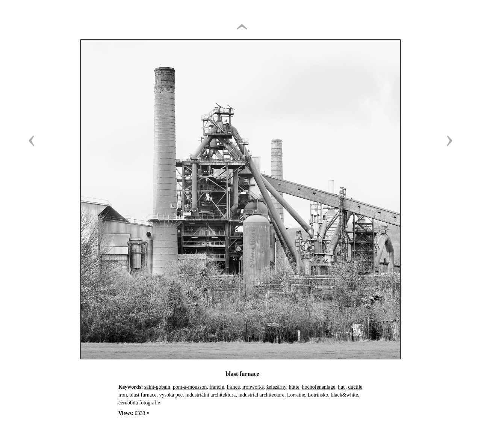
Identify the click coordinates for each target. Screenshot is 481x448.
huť (342, 387)
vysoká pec (171, 395)
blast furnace (143, 395)
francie (217, 387)
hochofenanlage (319, 387)
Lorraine (296, 395)
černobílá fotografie (139, 403)
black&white (344, 395)
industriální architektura (210, 395)
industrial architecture (261, 395)
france (233, 387)
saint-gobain (157, 387)
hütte (294, 387)
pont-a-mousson (190, 387)
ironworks (253, 387)
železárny (276, 387)
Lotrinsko (318, 395)
